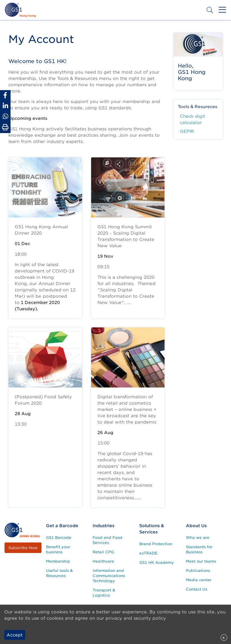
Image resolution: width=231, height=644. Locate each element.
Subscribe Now (23, 548)
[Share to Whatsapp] (5, 116)
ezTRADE (148, 553)
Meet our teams (201, 561)
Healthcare (103, 561)
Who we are (198, 538)
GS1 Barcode (59, 538)
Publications (198, 571)
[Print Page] (5, 127)
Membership (58, 561)
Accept (15, 635)
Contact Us (197, 589)
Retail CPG (103, 552)
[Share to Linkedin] (5, 106)
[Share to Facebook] (5, 95)
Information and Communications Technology (109, 576)
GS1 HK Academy (157, 562)
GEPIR (187, 131)
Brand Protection (156, 544)
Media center (199, 580)
